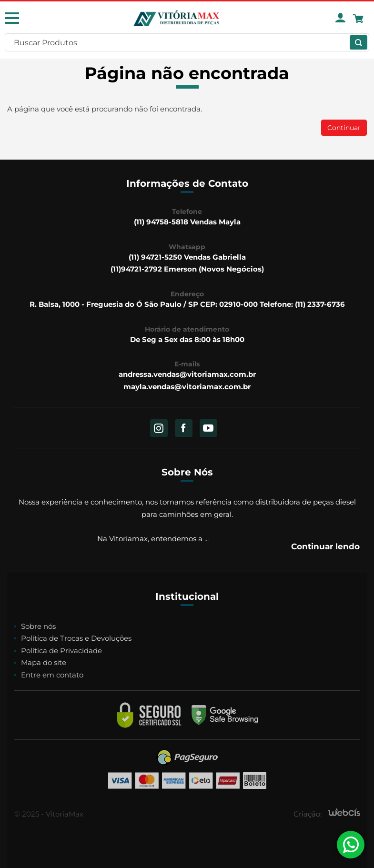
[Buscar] (359, 42)
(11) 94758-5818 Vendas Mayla (187, 222)
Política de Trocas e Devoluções (76, 638)
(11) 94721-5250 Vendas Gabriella (187, 257)
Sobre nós (38, 626)
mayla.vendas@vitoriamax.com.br (187, 387)
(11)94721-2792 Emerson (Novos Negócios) (187, 269)
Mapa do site (44, 662)
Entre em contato (52, 675)
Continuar (344, 128)
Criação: (308, 814)
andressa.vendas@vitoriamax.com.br (187, 374)
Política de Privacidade (61, 651)
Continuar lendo (325, 546)
